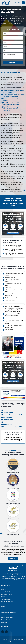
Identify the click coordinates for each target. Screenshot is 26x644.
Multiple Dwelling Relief (7, 617)
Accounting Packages (7, 594)
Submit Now (13, 63)
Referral (3, 597)
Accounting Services (6, 592)
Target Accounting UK (16, 639)
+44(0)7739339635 (13, 435)
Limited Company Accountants (9, 610)
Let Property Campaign (7, 602)
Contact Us (18, 3)
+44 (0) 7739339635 (9, 203)
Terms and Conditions (7, 620)
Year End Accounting (6, 599)
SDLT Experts (5, 615)
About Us (4, 589)
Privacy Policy (5, 622)
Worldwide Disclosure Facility (9, 613)
